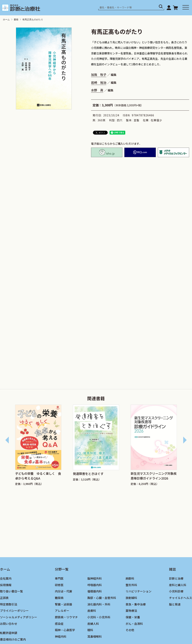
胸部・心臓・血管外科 (102, 598)
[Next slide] (185, 440)
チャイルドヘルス (181, 598)
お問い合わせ (9, 624)
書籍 (16, 20)
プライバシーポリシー (14, 611)
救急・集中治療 (136, 604)
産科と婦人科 (178, 585)
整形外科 (131, 585)
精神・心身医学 (65, 630)
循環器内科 (95, 591)
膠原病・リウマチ (66, 617)
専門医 (59, 578)
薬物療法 (131, 611)
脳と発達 (175, 604)
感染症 (59, 624)
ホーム (6, 20)
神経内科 (61, 636)
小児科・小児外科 (99, 617)
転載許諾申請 (9, 633)
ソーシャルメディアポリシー (19, 617)
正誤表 (4, 598)
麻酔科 (130, 578)
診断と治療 (176, 578)
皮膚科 (92, 611)
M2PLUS (140, 152)
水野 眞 (97, 90)
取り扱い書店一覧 (11, 591)
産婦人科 (93, 624)
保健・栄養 (133, 617)
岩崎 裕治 (99, 82)
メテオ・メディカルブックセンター (173, 152)
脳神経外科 (95, 578)
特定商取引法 (9, 604)
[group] (38, 446)
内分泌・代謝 (63, 591)
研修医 (59, 585)
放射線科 (131, 598)
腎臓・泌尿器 (63, 604)
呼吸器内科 (95, 585)
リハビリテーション (139, 591)
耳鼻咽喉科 (95, 636)
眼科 (90, 630)
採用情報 (6, 585)
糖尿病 (59, 598)
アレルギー (62, 611)
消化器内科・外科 (99, 604)
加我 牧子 (99, 75)
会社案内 (6, 578)
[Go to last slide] (7, 440)
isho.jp (107, 152)
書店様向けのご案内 (13, 639)
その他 (130, 630)
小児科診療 (176, 591)
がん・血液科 (134, 624)
